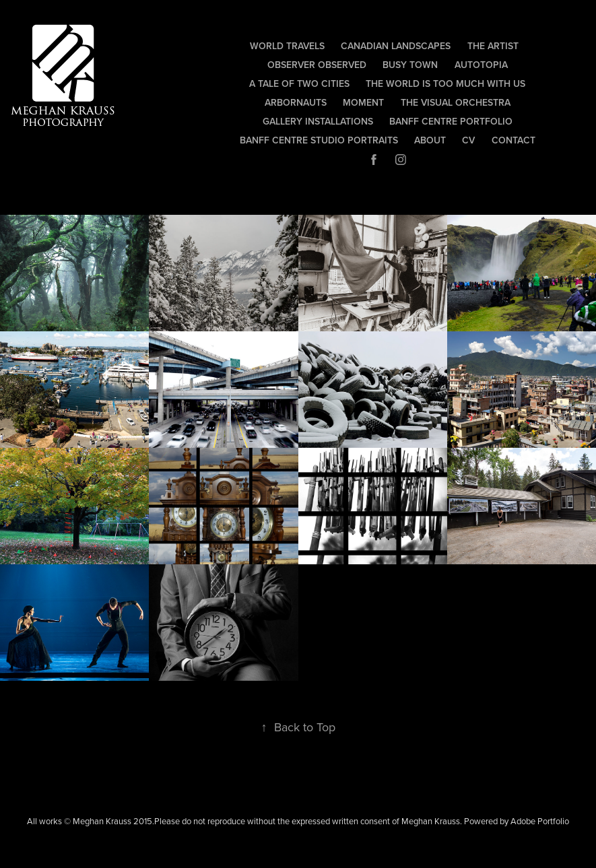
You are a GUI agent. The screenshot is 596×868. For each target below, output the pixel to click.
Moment (363, 102)
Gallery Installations (318, 121)
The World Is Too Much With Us (445, 84)
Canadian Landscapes (396, 46)
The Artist (493, 46)
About (430, 140)
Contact (514, 140)
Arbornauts (296, 102)
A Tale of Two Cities (299, 84)
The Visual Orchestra (456, 102)
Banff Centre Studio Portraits (319, 140)
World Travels (287, 46)
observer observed (317, 65)
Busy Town (410, 65)
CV (468, 140)
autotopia (481, 65)
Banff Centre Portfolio (451, 121)
